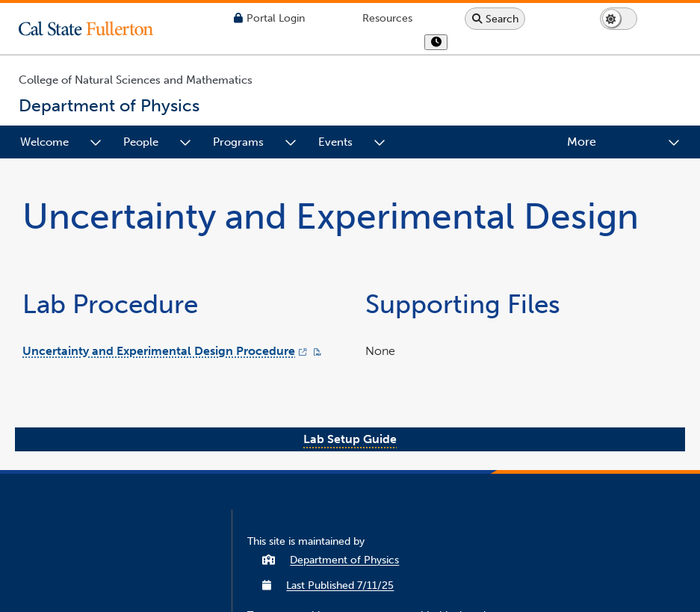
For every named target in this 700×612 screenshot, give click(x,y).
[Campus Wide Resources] (387, 18)
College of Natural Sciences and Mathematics (136, 80)
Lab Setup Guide (350, 439)
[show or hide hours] (436, 42)
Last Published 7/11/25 (340, 585)
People (141, 142)
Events (335, 142)
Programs (238, 142)
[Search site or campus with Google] (495, 19)
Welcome (44, 142)
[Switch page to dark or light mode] (619, 19)
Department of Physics (344, 560)
